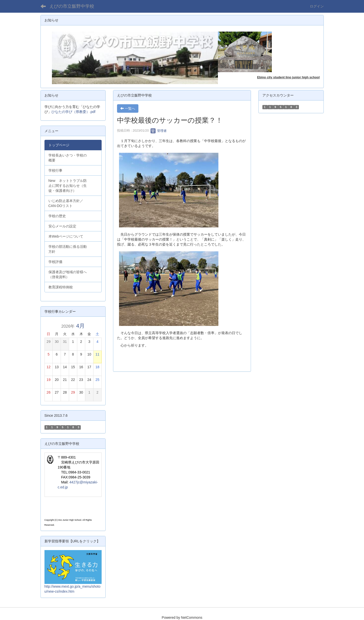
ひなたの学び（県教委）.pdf (73, 112)
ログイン (317, 6)
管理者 (159, 131)
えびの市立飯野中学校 (72, 6)
